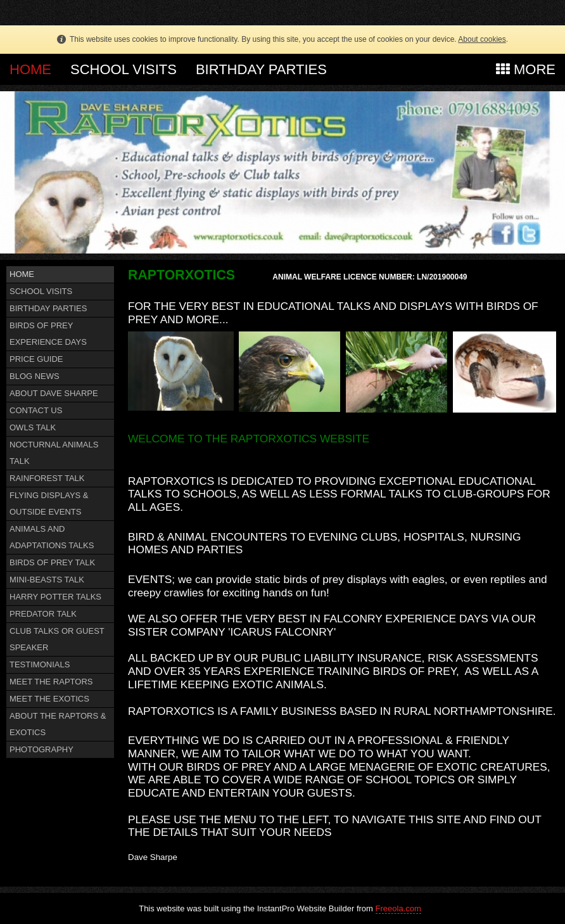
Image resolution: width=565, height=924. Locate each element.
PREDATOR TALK (43, 614)
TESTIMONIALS (40, 664)
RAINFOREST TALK (47, 478)
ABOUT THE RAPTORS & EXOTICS (58, 724)
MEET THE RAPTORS (51, 682)
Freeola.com (398, 908)
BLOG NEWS (35, 376)
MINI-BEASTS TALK (47, 580)
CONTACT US (36, 410)
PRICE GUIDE (36, 359)
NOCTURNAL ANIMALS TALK (54, 453)
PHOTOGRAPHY (41, 749)
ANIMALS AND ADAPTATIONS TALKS (52, 537)
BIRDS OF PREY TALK (52, 562)
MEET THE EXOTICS (49, 699)
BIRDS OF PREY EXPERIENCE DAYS (48, 334)
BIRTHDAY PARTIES (261, 69)
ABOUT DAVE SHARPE (54, 393)
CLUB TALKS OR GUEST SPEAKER (57, 639)
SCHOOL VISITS (124, 69)
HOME (30, 69)
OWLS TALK (33, 427)
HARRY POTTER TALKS (55, 597)
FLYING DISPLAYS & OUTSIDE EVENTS (49, 504)
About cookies (482, 39)
